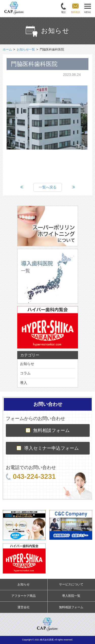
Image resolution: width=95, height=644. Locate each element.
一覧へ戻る (48, 187)
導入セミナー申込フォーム (48, 448)
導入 (24, 383)
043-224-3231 (31, 476)
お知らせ (27, 364)
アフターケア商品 (24, 596)
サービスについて (71, 584)
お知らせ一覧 (26, 49)
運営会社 (24, 607)
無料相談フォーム (48, 430)
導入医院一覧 (71, 596)
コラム (25, 373)
